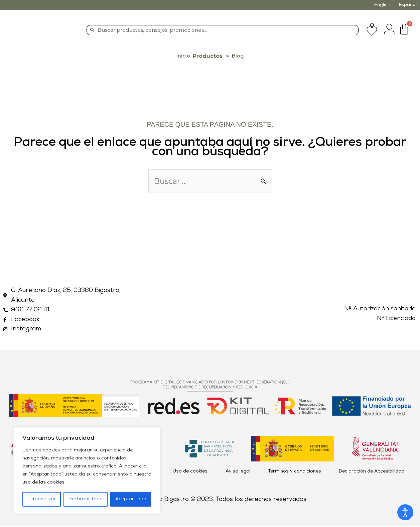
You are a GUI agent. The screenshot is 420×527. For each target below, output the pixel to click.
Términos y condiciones (295, 472)
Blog (238, 56)
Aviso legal (238, 472)
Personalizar (42, 499)
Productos (211, 56)
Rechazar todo (86, 499)
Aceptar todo (131, 499)
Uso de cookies (190, 472)
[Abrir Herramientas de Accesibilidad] (405, 512)
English (382, 5)
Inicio (183, 56)
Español (408, 5)
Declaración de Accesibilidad (372, 472)
